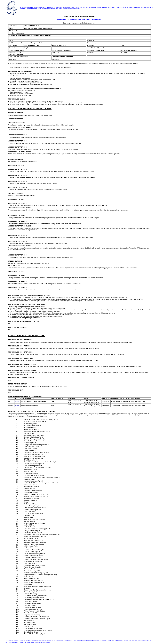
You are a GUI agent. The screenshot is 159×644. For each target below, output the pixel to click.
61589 (17, 405)
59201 (17, 401)
